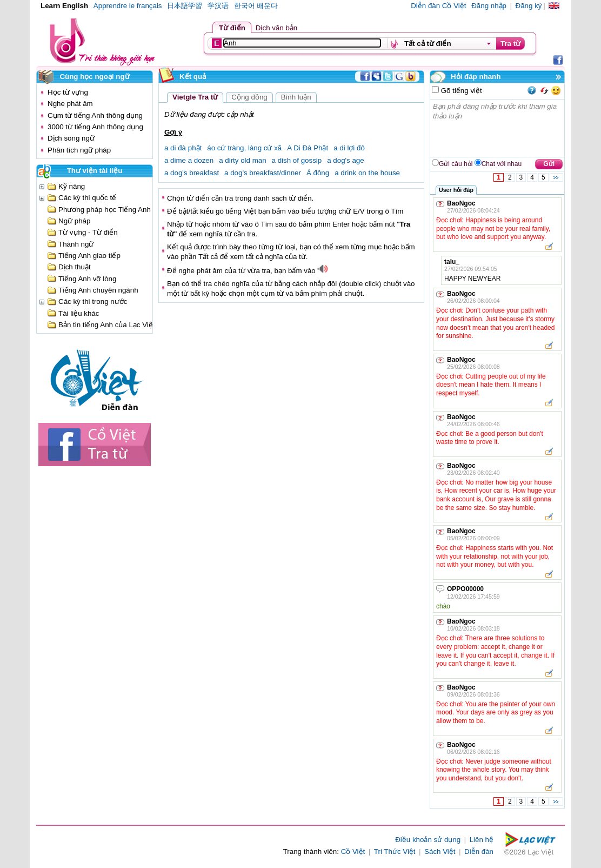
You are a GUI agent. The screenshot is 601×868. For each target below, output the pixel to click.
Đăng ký (529, 6)
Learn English (64, 6)
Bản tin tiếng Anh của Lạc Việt (107, 325)
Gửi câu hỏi (456, 164)
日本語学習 (185, 6)
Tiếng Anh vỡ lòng (87, 279)
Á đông (318, 173)
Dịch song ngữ (71, 138)
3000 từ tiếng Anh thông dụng (95, 127)
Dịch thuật (75, 267)
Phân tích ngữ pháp (79, 150)
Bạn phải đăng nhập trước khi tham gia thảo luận (498, 128)
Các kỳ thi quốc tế (87, 198)
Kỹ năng (72, 186)
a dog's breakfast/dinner (263, 173)
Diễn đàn (479, 852)
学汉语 (218, 6)
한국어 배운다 (256, 6)
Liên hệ (482, 840)
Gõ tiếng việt (460, 91)
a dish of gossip (297, 160)
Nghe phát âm (70, 104)
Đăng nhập (489, 6)
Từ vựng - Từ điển (88, 232)
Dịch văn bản (276, 28)
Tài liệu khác (79, 313)
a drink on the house (367, 173)
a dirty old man (242, 160)
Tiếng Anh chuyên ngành (98, 290)
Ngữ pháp (74, 221)
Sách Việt (440, 852)
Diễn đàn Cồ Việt (438, 6)
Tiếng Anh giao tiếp (89, 256)
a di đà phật (183, 148)
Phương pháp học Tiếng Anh (105, 210)
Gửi (549, 164)
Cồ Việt (353, 852)
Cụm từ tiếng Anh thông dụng (95, 115)
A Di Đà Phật (308, 148)
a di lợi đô (349, 148)
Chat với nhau (502, 164)
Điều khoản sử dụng (428, 840)
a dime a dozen (189, 160)
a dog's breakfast (192, 173)
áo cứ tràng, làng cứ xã (244, 148)
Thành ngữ (76, 244)
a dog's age (346, 160)
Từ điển (232, 28)
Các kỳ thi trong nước (93, 302)
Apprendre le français (128, 6)
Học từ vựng (68, 92)
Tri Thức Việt (395, 852)
